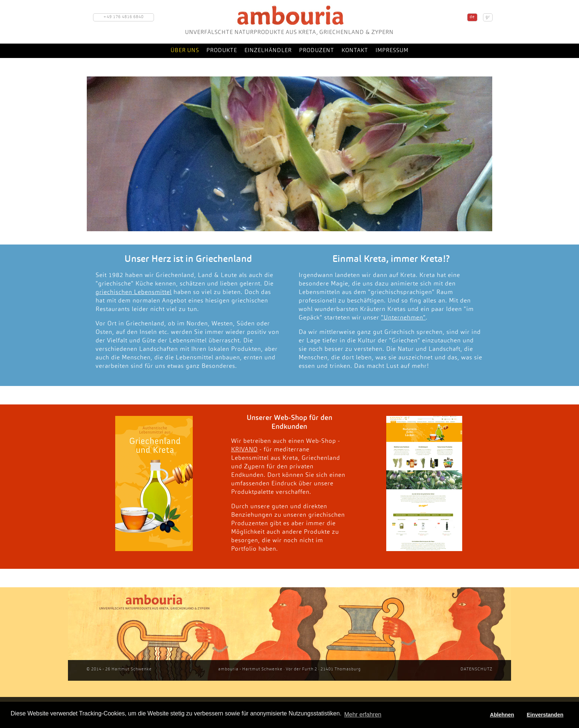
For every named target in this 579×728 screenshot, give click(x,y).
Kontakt (355, 51)
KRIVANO (244, 450)
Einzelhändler (268, 51)
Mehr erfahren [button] (363, 715)
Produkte (222, 51)
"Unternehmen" (403, 318)
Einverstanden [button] (545, 715)
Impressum (392, 51)
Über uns (185, 51)
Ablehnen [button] (502, 715)
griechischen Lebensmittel (134, 293)
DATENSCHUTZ (477, 669)
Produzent (317, 51)
